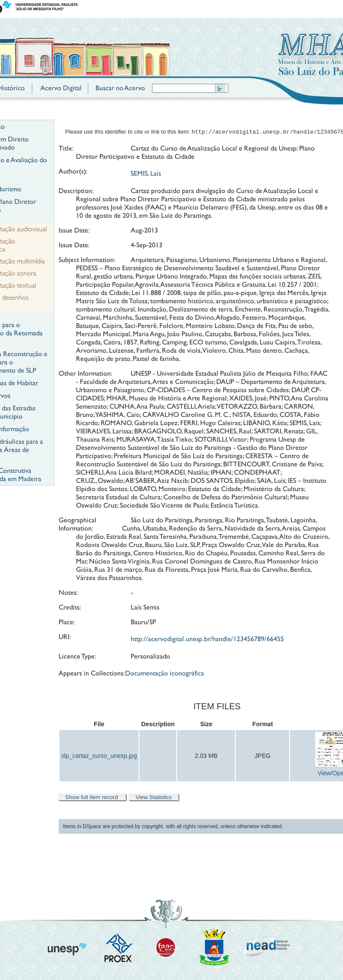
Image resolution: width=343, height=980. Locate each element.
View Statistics (154, 798)
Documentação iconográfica (165, 674)
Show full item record (92, 798)
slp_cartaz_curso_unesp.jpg (99, 757)
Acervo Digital (61, 88)
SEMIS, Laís (146, 174)
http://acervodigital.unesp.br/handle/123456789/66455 (207, 640)
